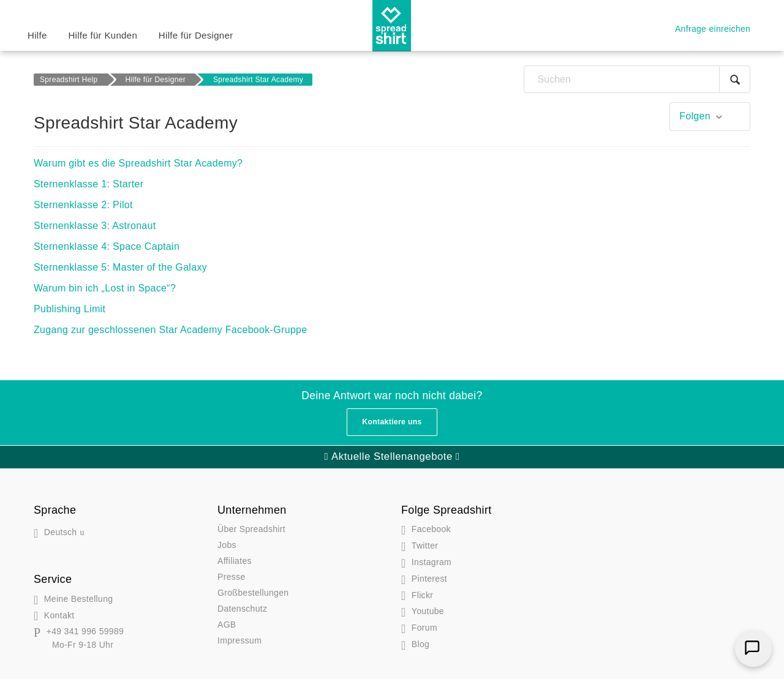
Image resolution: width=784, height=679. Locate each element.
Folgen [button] (695, 116)
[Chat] (753, 648)
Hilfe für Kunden (103, 35)
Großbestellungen (253, 593)
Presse (232, 577)
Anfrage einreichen (713, 29)
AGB (227, 625)
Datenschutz (242, 609)
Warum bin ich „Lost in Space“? (105, 288)
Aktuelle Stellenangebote (392, 456)
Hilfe (37, 35)
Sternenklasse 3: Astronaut (95, 226)
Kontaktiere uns (392, 422)
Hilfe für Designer (196, 35)
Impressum (239, 640)
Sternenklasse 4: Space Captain (107, 246)
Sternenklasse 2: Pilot (83, 205)
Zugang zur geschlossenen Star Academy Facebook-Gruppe (171, 330)
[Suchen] (637, 79)
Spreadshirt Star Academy (258, 80)
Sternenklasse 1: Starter (89, 184)
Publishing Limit (70, 309)
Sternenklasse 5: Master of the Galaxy (120, 267)
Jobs (227, 545)
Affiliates (235, 561)
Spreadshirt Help (69, 80)
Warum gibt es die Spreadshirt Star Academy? (138, 163)
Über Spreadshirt (251, 529)
